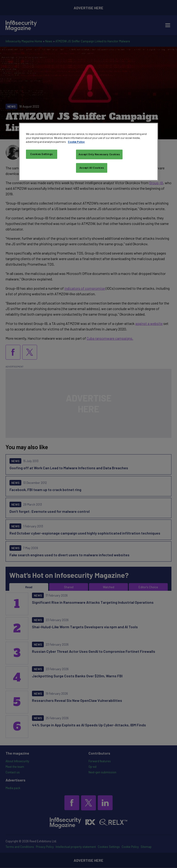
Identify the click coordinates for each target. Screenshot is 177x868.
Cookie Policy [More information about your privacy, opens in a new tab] (76, 142)
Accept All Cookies (92, 168)
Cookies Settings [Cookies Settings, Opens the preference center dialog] (42, 154)
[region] (88, 152)
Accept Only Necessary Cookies (99, 154)
